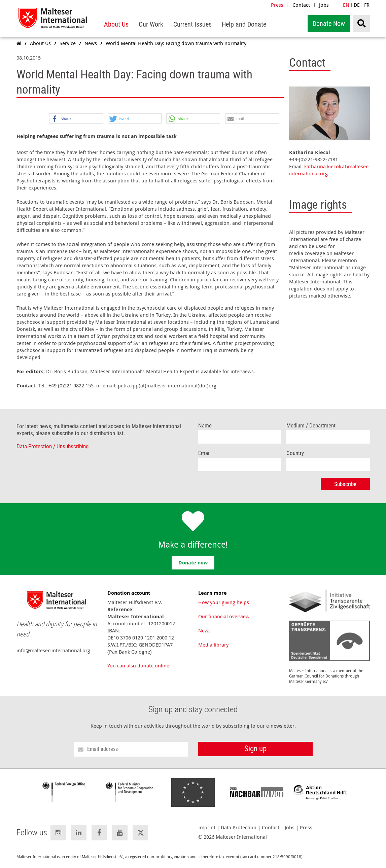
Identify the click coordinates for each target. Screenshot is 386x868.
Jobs (324, 5)
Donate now (193, 563)
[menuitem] (116, 24)
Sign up (255, 749)
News (204, 630)
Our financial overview (224, 616)
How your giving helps (224, 602)
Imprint (207, 827)
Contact (301, 5)
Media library (213, 645)
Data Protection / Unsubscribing (52, 446)
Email (204, 453)
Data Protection (239, 827)
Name (205, 426)
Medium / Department (311, 426)
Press (277, 5)
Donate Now (329, 24)
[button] (76, 119)
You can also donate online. (139, 665)
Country (295, 453)
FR (367, 5)
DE (357, 5)
